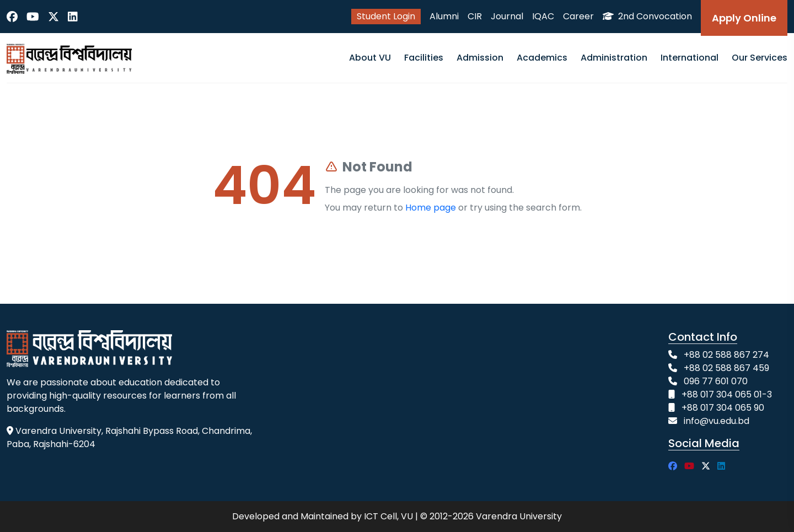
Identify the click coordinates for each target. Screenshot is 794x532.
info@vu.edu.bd (717, 421)
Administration (614, 58)
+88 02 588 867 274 (726, 355)
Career (578, 16)
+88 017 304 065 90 (723, 408)
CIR (475, 16)
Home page (431, 208)
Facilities (424, 58)
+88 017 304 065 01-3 (727, 394)
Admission (480, 58)
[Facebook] (12, 17)
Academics (542, 58)
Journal (507, 16)
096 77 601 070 (716, 381)
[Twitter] (53, 17)
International (690, 58)
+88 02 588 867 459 (726, 368)
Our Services (760, 58)
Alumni (444, 16)
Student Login (386, 16)
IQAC (543, 16)
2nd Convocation (647, 16)
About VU (370, 58)
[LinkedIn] (73, 17)
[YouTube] (33, 17)
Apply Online (744, 18)
